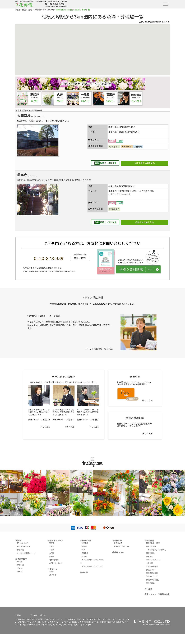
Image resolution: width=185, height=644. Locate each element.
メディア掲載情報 (93, 297)
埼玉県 (20, 572)
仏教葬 (84, 546)
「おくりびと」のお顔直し (156, 550)
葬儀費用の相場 (152, 573)
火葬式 (52, 556)
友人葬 (84, 556)
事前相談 (150, 556)
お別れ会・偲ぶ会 (56, 563)
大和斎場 (24, 115)
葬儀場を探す (21, 559)
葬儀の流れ (150, 553)
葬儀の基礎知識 (152, 566)
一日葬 (52, 550)
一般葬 (52, 546)
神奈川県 (20, 565)
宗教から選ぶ (86, 540)
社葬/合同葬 (54, 560)
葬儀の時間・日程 (153, 543)
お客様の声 (117, 540)
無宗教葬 (85, 543)
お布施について (152, 576)
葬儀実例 (20, 550)
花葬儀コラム (118, 552)
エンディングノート (154, 560)
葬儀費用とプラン (55, 540)
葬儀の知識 (149, 540)
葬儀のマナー (151, 570)
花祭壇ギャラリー (24, 546)
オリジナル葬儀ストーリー (27, 553)
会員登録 (84, 572)
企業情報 (18, 615)
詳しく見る (45, 427)
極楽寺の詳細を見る (145, 222)
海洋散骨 (53, 575)
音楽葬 (52, 572)
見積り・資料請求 (105, 163)
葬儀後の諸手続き (153, 580)
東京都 (20, 562)
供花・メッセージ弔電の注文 (157, 594)
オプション (52, 569)
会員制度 (150, 563)
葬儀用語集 (150, 583)
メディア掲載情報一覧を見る (99, 349)
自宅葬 (52, 553)
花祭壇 (18, 540)
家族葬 (52, 543)
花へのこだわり (23, 543)
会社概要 (148, 589)
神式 (83, 550)
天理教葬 (85, 553)
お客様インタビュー (121, 546)
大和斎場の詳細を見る (145, 163)
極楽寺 (22, 175)
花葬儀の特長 (151, 546)
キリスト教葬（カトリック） (93, 566)
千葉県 (20, 568)
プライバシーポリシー (39, 615)
